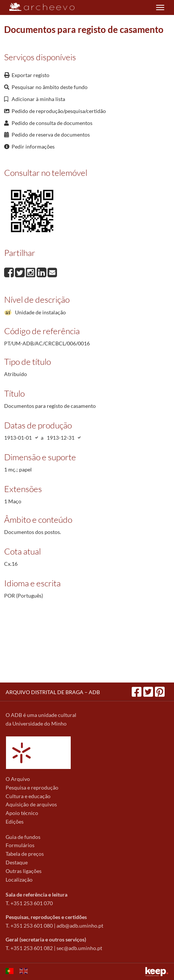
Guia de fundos (23, 837)
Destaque (17, 862)
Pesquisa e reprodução (32, 787)
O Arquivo (18, 779)
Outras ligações (24, 871)
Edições (15, 822)
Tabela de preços (25, 854)
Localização (19, 880)
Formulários (20, 845)
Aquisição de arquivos (31, 804)
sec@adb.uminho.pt (79, 948)
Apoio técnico (22, 813)
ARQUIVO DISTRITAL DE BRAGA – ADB (53, 692)
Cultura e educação (28, 796)
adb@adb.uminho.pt (80, 926)
